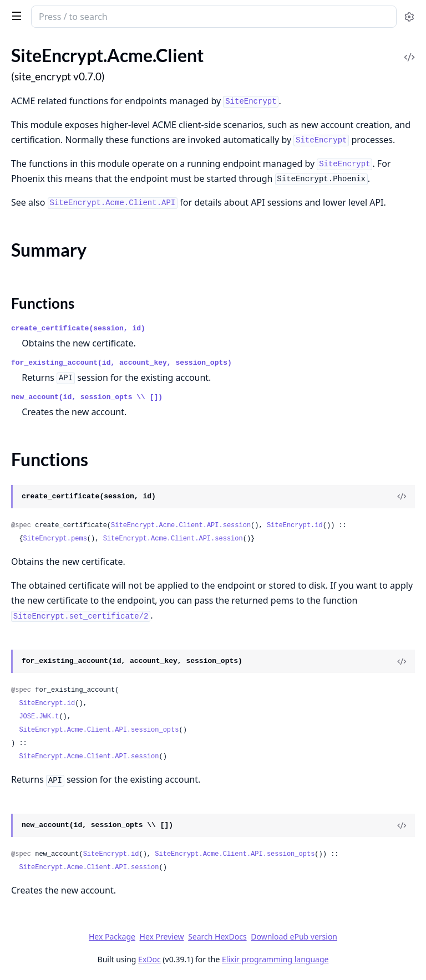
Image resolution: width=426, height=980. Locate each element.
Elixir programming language (275, 959)
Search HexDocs (217, 937)
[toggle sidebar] (15, 16)
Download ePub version (294, 936)
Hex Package (112, 936)
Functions (43, 303)
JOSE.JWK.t (39, 717)
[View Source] (402, 497)
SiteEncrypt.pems (55, 539)
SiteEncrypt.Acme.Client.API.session (181, 525)
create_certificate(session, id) (78, 328)
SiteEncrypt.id (295, 525)
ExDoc (149, 959)
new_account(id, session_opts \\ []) (87, 397)
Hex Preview (162, 936)
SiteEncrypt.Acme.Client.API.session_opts (99, 730)
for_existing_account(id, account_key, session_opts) (121, 363)
